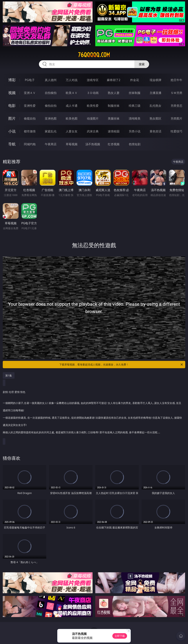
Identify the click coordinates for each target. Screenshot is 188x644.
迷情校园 (114, 131)
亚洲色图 (51, 118)
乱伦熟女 (156, 106)
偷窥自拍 (30, 118)
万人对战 (72, 80)
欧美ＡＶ (72, 93)
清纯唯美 (135, 118)
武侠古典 (93, 131)
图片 (12, 118)
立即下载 (120, 636)
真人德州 (51, 80)
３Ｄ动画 (93, 93)
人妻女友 (72, 131)
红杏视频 (114, 144)
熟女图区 (156, 118)
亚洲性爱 (30, 106)
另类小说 (135, 131)
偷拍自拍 (51, 106)
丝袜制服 (135, 93)
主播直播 (156, 93)
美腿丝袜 (114, 118)
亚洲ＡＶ (30, 93)
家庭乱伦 (51, 131)
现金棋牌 (156, 80)
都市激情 (30, 131)
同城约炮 (30, 144)
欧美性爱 (93, 106)
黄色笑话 (156, 131)
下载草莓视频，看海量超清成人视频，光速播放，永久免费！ (121, 365)
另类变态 (176, 106)
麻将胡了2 (114, 80)
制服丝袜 (114, 106)
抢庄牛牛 (176, 80)
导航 (12, 144)
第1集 (9, 375)
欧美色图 (72, 118)
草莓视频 (72, 144)
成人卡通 (72, 106)
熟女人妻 (114, 93)
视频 (12, 93)
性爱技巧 (176, 131)
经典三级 (135, 106)
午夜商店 (51, 144)
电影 (12, 106)
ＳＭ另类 (176, 93)
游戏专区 (93, 80)
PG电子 (30, 80)
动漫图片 (93, 118)
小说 (12, 131)
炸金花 (135, 80)
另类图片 (176, 118)
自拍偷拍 (51, 93)
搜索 (142, 64)
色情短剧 (135, 144)
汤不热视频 (93, 144)
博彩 (12, 80)
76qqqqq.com (94, 55)
